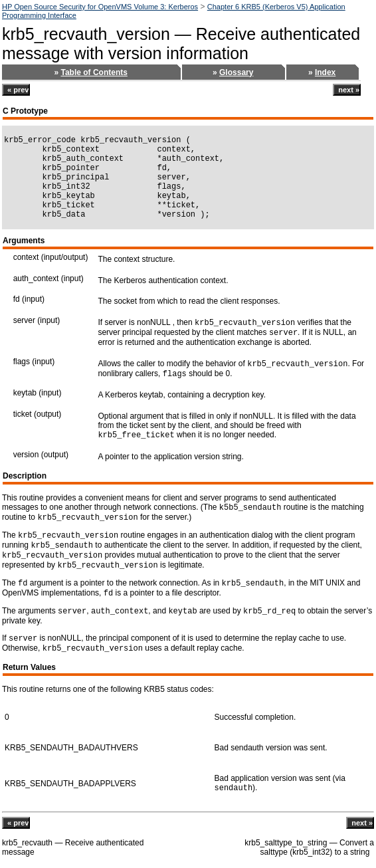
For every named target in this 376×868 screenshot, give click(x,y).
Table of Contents (94, 72)
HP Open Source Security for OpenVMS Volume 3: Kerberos (100, 7)
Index (325, 72)
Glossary (236, 72)
